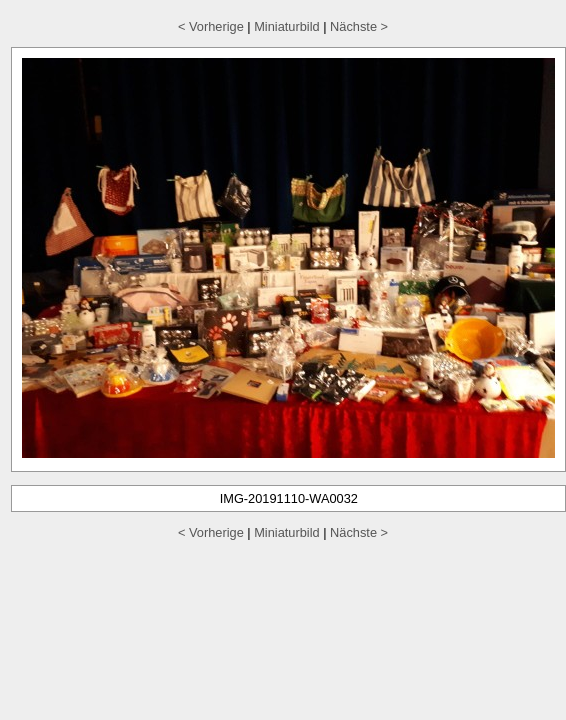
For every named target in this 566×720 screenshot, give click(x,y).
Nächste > (359, 26)
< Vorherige (211, 26)
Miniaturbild (286, 26)
